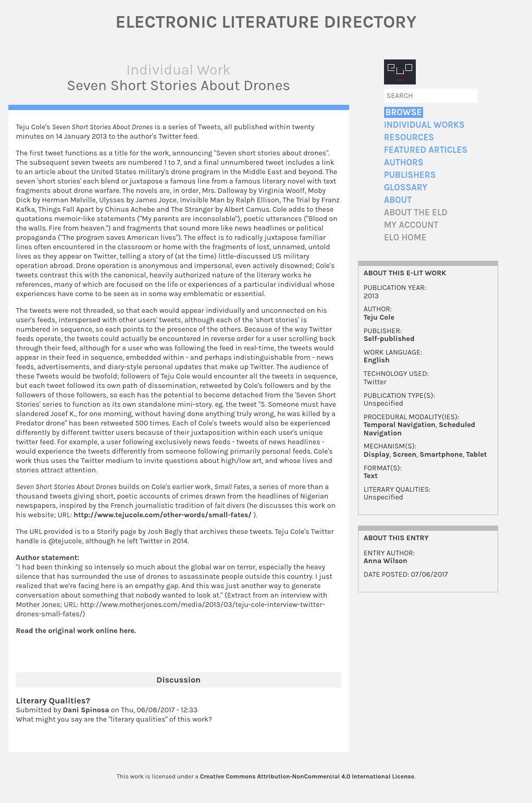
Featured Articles (426, 150)
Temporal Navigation (400, 425)
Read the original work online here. (76, 631)
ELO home (405, 238)
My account (411, 225)
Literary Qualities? (53, 701)
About (398, 200)
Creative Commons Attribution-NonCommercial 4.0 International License (307, 776)
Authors (404, 162)
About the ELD (416, 212)
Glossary (406, 187)
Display (377, 454)
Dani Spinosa (86, 710)
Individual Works (424, 125)
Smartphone (441, 454)
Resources (409, 137)
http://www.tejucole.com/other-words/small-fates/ (163, 515)
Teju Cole (379, 317)
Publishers (410, 175)
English (377, 360)
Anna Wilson (386, 561)
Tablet (476, 454)
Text (371, 476)
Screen (405, 454)
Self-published (389, 339)
